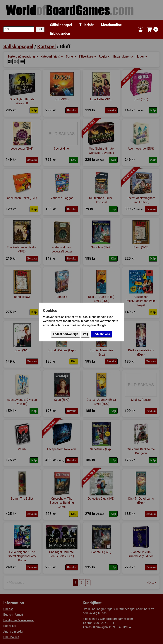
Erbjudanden (60, 33)
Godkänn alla (101, 334)
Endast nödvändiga (66, 334)
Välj (85, 334)
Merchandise (111, 25)
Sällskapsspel (61, 25)
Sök (40, 29)
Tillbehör (86, 25)
